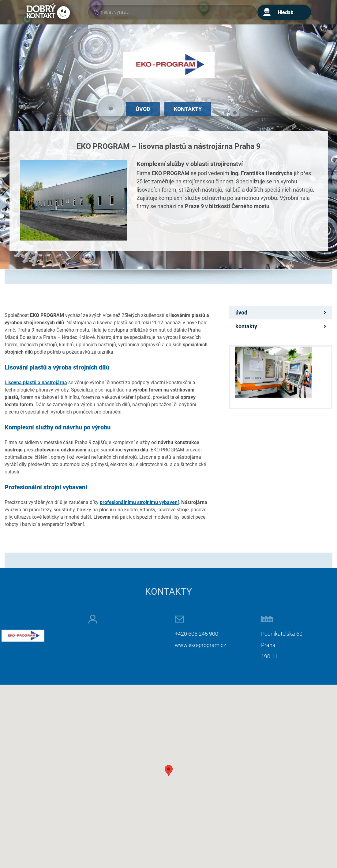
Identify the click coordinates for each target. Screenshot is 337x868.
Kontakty (188, 109)
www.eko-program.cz (200, 645)
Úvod (143, 109)
